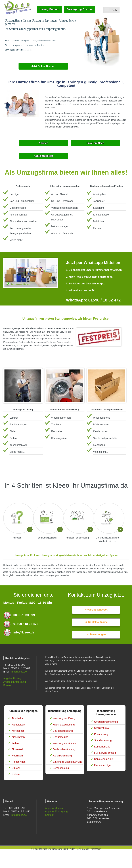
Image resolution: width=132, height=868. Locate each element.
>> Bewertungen (96, 634)
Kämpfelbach (19, 725)
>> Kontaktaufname (96, 622)
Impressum (96, 849)
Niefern (16, 774)
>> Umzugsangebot (96, 610)
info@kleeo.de (19, 672)
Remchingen (19, 762)
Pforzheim (17, 718)
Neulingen (17, 756)
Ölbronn (16, 768)
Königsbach (18, 731)
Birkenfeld (17, 749)
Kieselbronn (18, 737)
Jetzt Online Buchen (43, 66)
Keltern (16, 743)
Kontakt (7, 685)
